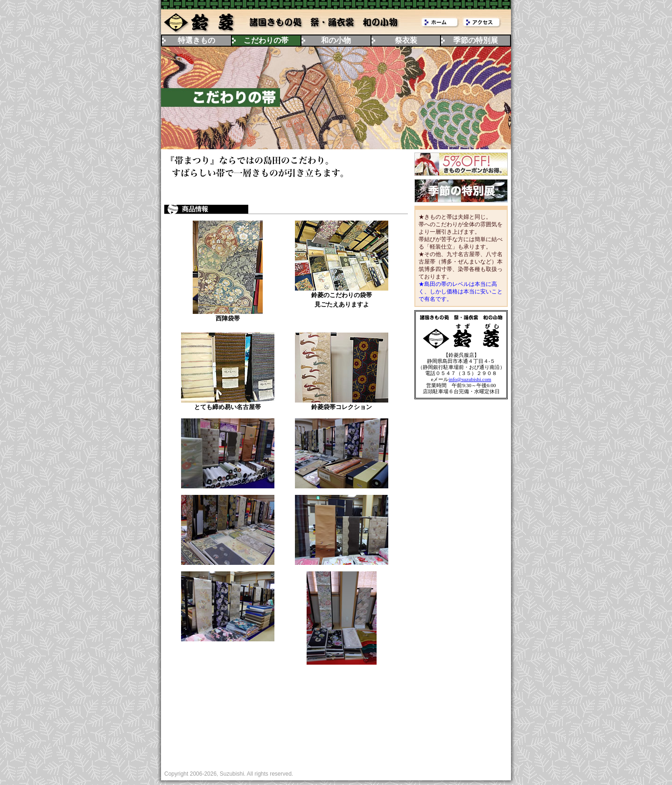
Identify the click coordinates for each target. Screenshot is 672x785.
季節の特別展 (476, 40)
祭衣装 (406, 40)
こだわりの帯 (266, 40)
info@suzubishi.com (470, 379)
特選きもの (196, 40)
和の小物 (336, 40)
